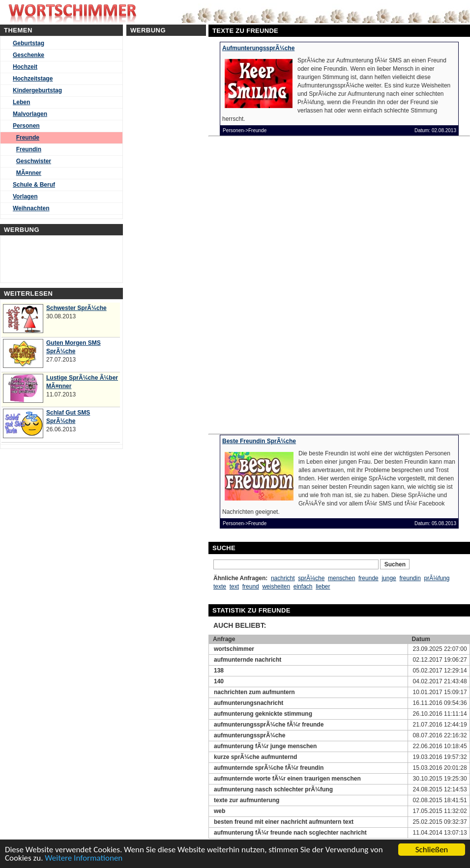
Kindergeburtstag (37, 90)
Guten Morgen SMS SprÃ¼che (73, 347)
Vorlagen (25, 196)
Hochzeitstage (33, 79)
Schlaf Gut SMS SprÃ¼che (68, 417)
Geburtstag (29, 43)
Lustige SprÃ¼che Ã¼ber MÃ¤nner (82, 382)
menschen (341, 578)
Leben (21, 102)
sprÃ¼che (311, 578)
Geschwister (34, 161)
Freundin (29, 149)
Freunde (28, 138)
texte (220, 587)
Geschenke (29, 55)
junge (389, 578)
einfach (303, 587)
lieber (323, 587)
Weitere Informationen (84, 858)
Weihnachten (31, 208)
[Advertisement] (309, 409)
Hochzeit (25, 67)
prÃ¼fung (437, 578)
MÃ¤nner (29, 173)
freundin (410, 578)
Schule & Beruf (34, 185)
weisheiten (276, 587)
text (234, 587)
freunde (368, 578)
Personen (26, 126)
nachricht (283, 578)
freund (251, 587)
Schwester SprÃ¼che (76, 308)
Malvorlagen (30, 114)
